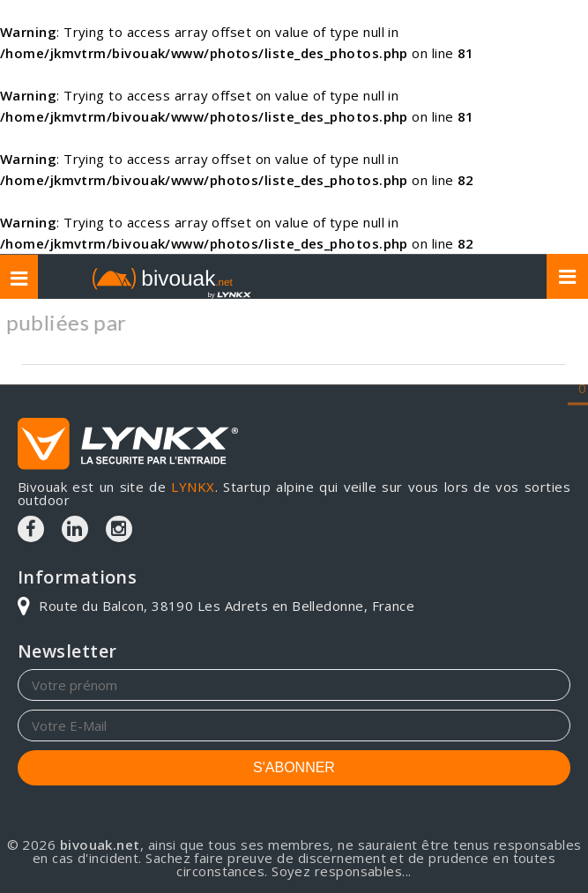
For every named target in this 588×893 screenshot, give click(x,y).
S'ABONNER (294, 767)
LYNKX (193, 487)
